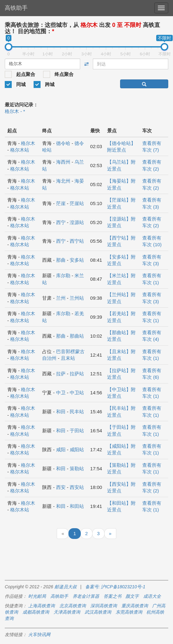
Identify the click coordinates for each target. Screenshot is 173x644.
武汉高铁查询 (98, 612)
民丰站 (77, 412)
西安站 (77, 487)
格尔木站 (20, 150)
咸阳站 (77, 450)
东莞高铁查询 (129, 612)
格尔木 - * (15, 111)
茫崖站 (77, 203)
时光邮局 (37, 596)
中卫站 (77, 393)
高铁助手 (16, 8)
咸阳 (61, 450)
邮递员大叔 (66, 587)
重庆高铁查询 (135, 606)
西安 (61, 487)
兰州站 (77, 298)
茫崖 (61, 203)
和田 (61, 412)
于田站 (77, 431)
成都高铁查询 (36, 612)
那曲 (61, 260)
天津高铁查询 (67, 612)
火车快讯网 (39, 635)
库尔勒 (63, 275)
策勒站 (77, 469)
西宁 (61, 222)
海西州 (63, 162)
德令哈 (63, 143)
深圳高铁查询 (104, 606)
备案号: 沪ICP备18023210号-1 (115, 587)
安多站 (77, 260)
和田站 (77, 506)
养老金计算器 (86, 596)
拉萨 (61, 374)
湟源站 (77, 222)
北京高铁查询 (73, 606)
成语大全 (152, 596)
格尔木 (28, 143)
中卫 (61, 393)
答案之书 (112, 596)
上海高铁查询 (42, 606)
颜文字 (132, 596)
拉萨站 (77, 374)
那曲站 (77, 336)
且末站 (68, 358)
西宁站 (77, 241)
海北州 (63, 181)
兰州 (61, 298)
